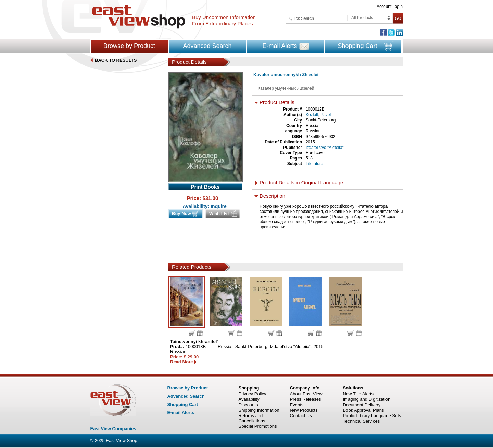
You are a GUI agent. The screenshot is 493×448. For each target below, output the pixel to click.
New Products (304, 410)
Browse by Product (129, 46)
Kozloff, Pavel (318, 115)
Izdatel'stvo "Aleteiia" (325, 148)
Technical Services (362, 421)
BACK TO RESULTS (116, 60)
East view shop (139, 17)
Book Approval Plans (364, 410)
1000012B (315, 109)
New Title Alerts (358, 394)
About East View (306, 394)
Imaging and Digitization (367, 399)
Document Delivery (362, 405)
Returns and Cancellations (252, 418)
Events (297, 405)
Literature (314, 164)
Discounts (248, 405)
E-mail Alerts (280, 46)
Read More (181, 362)
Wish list (200, 333)
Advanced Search (207, 46)
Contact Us (301, 416)
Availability (249, 399)
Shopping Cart (357, 46)
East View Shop (122, 441)
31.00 (212, 198)
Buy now (192, 333)
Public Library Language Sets (372, 416)
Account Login (390, 7)
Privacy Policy (252, 394)
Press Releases (306, 399)
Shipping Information (259, 410)
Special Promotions (258, 426)
